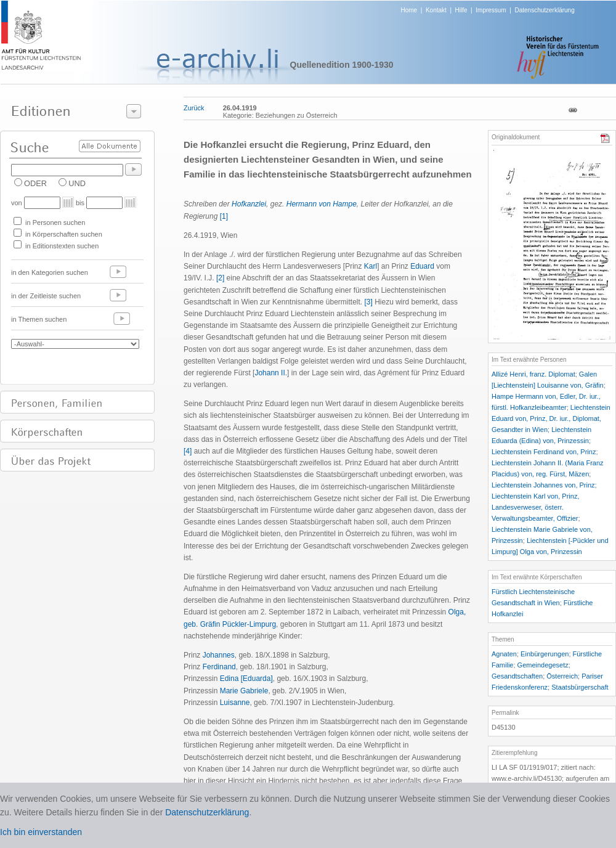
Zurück (194, 108)
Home (409, 10)
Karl (371, 266)
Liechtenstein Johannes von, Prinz (543, 485)
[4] (188, 451)
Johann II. (271, 373)
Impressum (491, 10)
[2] (220, 278)
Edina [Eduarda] (246, 679)
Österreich (562, 676)
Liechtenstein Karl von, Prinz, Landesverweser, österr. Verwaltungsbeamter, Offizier (535, 507)
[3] (368, 302)
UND (77, 183)
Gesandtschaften (517, 676)
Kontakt (436, 10)
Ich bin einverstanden (41, 832)
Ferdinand (219, 667)
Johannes (219, 655)
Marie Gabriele (244, 691)
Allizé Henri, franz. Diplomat (533, 374)
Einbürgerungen (545, 654)
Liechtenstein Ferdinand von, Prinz (544, 452)
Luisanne (235, 703)
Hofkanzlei (249, 204)
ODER (35, 183)
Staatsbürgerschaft (580, 687)
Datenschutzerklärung (544, 10)
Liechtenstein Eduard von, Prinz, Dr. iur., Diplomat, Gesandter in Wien (551, 418)
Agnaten (504, 654)
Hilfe (461, 10)
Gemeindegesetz (543, 665)
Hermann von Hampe (322, 204)
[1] (224, 216)
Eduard (422, 266)
